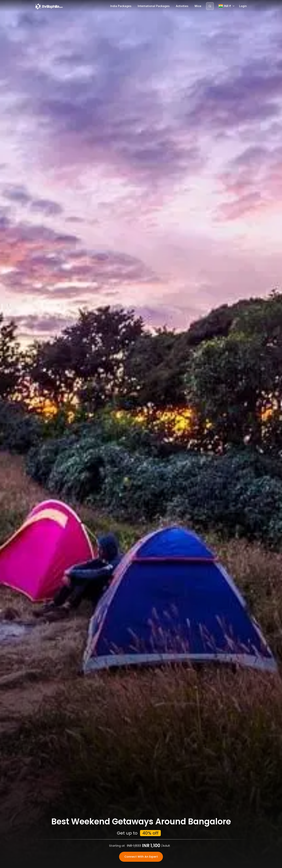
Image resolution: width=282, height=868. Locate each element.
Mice (198, 6)
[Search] (210, 6)
